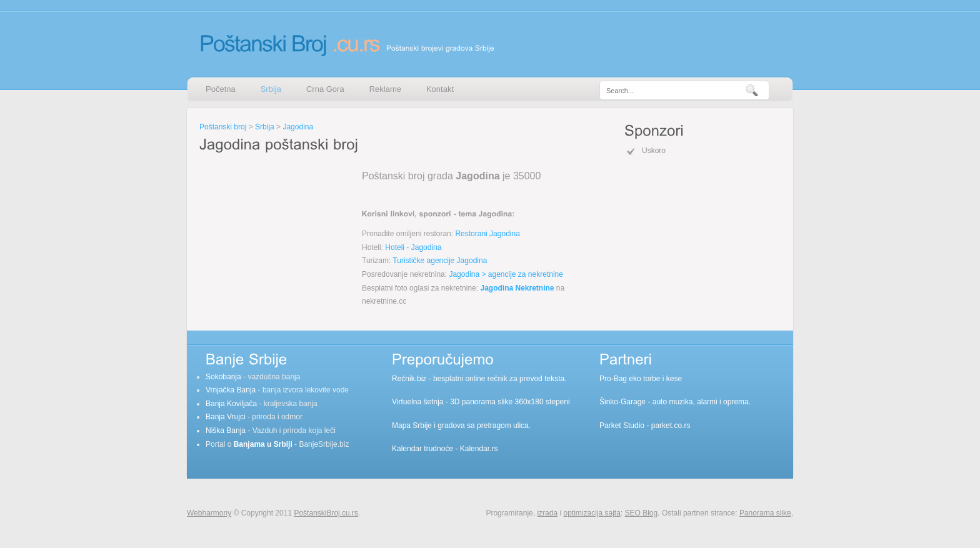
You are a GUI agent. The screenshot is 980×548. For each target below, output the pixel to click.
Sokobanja (223, 377)
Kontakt (440, 89)
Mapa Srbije (412, 426)
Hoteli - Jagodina (413, 247)
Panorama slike (765, 513)
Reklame (385, 89)
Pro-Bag (613, 379)
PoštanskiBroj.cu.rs (326, 513)
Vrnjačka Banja (231, 390)
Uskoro (654, 151)
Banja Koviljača (231, 404)
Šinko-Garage (622, 402)
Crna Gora (325, 89)
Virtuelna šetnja (418, 402)
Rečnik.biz (409, 379)
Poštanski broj (223, 127)
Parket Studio (622, 426)
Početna (221, 89)
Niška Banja (226, 431)
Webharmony (209, 513)
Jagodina (298, 127)
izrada (547, 513)
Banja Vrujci (226, 417)
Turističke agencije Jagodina (440, 261)
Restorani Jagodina (487, 234)
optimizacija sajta (592, 513)
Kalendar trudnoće (422, 449)
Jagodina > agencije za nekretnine (506, 274)
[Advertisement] (277, 234)
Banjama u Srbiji (263, 444)
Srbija (271, 89)
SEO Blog (642, 513)
